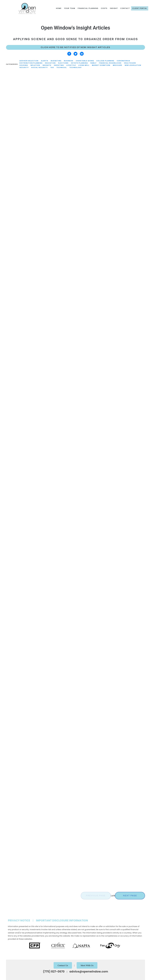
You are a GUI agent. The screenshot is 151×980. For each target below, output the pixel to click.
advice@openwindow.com (89, 972)
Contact (125, 8)
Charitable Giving (85, 61)
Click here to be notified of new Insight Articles (76, 47)
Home (59, 8)
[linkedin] (82, 54)
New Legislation (133, 65)
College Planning (105, 61)
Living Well (84, 65)
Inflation (35, 65)
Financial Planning (88, 8)
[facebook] (69, 54)
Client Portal (140, 8)
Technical (62, 68)
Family (93, 63)
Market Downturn (101, 65)
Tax (52, 68)
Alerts (45, 61)
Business (69, 61)
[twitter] (76, 54)
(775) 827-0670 (54, 972)
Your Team (70, 8)
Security (24, 68)
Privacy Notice (19, 920)
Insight (114, 8)
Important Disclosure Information (62, 920)
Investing (59, 65)
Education (50, 63)
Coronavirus (123, 61)
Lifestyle (71, 65)
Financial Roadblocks (110, 63)
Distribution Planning (31, 63)
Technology (76, 68)
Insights (47, 65)
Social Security (40, 68)
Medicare (118, 65)
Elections (63, 63)
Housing (24, 65)
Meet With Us (87, 965)
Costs (104, 8)
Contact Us (63, 965)
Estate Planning (79, 63)
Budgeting (56, 61)
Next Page (130, 896)
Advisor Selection (29, 61)
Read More (11, 152)
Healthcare (130, 63)
